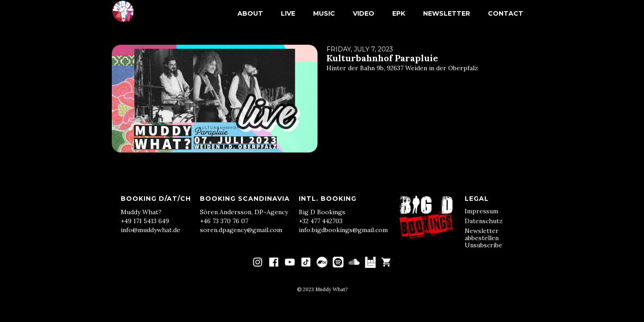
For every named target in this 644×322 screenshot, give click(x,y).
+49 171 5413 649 (145, 221)
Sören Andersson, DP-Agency (244, 212)
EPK (399, 13)
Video (364, 13)
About (250, 13)
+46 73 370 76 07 (224, 221)
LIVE (288, 13)
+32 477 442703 (321, 221)
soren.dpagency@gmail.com (241, 230)
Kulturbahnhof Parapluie (382, 58)
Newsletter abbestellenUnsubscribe (483, 238)
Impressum (481, 211)
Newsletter (447, 13)
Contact (506, 13)
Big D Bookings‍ (322, 212)
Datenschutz (484, 221)
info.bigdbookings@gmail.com (343, 230)
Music (324, 13)
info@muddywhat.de (150, 230)
